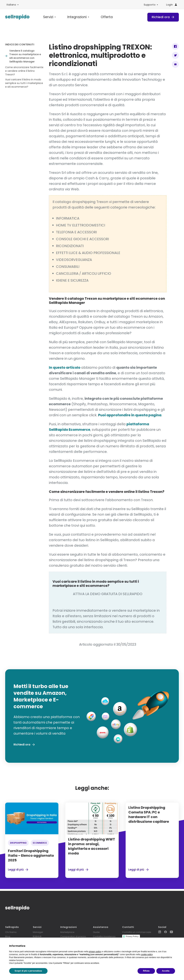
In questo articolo (65, 368)
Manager (37, 932)
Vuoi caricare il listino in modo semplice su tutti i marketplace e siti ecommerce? (24, 84)
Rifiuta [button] (146, 971)
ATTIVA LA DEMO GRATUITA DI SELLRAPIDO (108, 594)
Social (162, 927)
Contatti (126, 927)
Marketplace (65, 932)
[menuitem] (13, 5)
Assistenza (98, 927)
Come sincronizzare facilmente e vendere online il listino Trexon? (24, 72)
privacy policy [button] (95, 952)
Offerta (99, 17)
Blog (8, 936)
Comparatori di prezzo (71, 936)
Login (172, 5)
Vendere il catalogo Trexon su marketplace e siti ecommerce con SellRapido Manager (25, 57)
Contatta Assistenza (103, 936)
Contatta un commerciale (136, 932)
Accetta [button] (166, 971)
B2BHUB (36, 936)
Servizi (47, 17)
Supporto (150, 5)
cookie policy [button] (147, 954)
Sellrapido (12, 927)
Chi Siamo (11, 932)
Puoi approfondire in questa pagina (130, 416)
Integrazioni (72, 17)
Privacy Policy (130, 936)
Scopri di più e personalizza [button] (28, 971)
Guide (94, 932)
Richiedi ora (162, 17)
